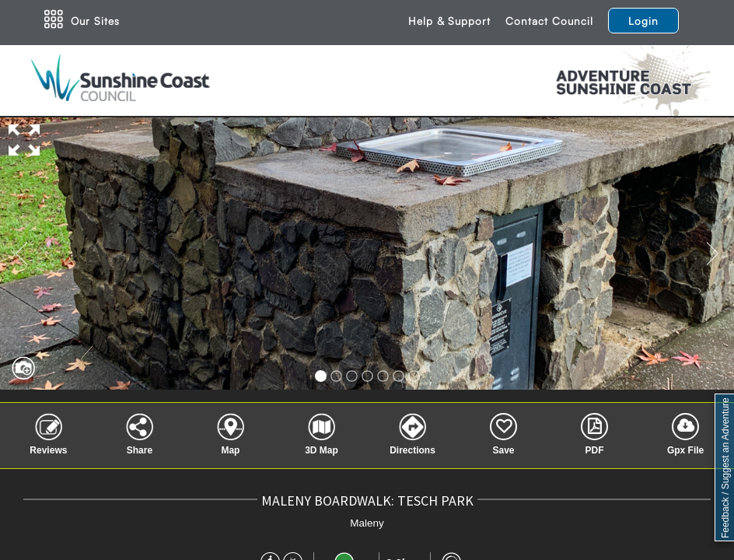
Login (643, 21)
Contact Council (549, 21)
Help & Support (449, 21)
